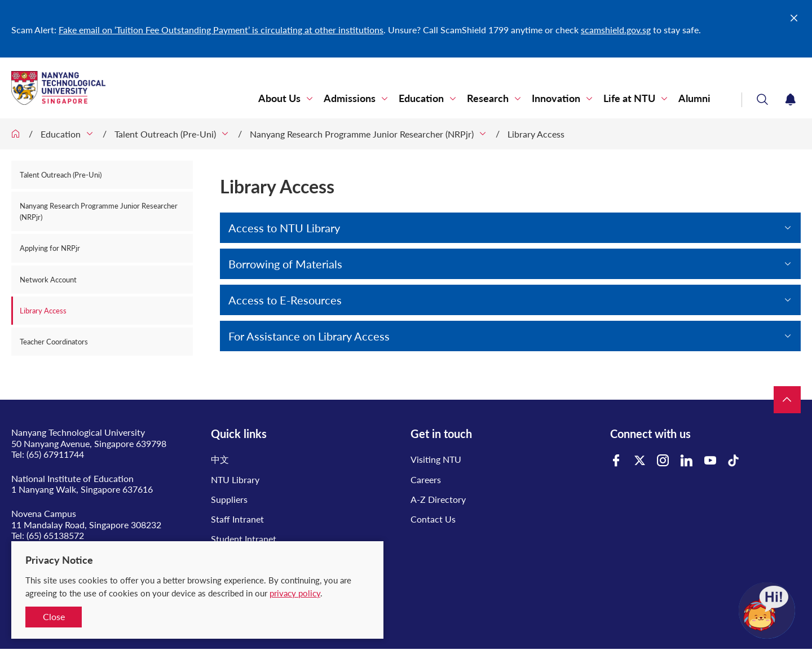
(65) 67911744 (55, 454)
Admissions (350, 98)
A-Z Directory (438, 499)
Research (488, 98)
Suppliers (229, 499)
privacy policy (295, 593)
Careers (426, 479)
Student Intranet (244, 539)
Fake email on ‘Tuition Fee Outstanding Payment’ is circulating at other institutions (221, 30)
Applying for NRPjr (50, 248)
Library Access (536, 134)
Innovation (556, 98)
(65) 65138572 (55, 535)
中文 (220, 459)
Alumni (694, 98)
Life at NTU (629, 98)
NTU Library (235, 479)
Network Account (48, 280)
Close (54, 616)
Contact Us (433, 519)
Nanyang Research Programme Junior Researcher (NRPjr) (362, 134)
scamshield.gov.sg (616, 30)
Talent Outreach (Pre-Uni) (165, 134)
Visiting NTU (436, 459)
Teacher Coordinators (54, 342)
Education (421, 98)
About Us (279, 98)
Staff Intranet (237, 519)
